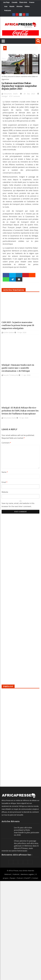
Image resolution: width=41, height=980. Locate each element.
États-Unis (23, 2)
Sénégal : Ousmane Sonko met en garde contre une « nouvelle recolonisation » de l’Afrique (18, 368)
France (32, 2)
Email (5, 482)
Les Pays (6, 2)
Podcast (20, 878)
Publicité (16, 874)
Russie (12, 6)
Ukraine (20, 6)
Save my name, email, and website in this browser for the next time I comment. (18, 505)
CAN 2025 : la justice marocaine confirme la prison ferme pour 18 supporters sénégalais (18, 325)
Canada (14, 2)
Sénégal (5, 96)
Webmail (8, 874)
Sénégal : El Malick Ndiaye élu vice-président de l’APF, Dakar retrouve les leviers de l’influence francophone (20, 411)
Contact (35, 878)
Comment (6, 443)
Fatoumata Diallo (11, 94)
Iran (6, 6)
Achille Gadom (9, 332)
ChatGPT (27, 878)
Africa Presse (14, 871)
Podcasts (8, 10)
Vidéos (27, 6)
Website (5, 492)
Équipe (13, 878)
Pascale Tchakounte (11, 375)
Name (5, 472)
